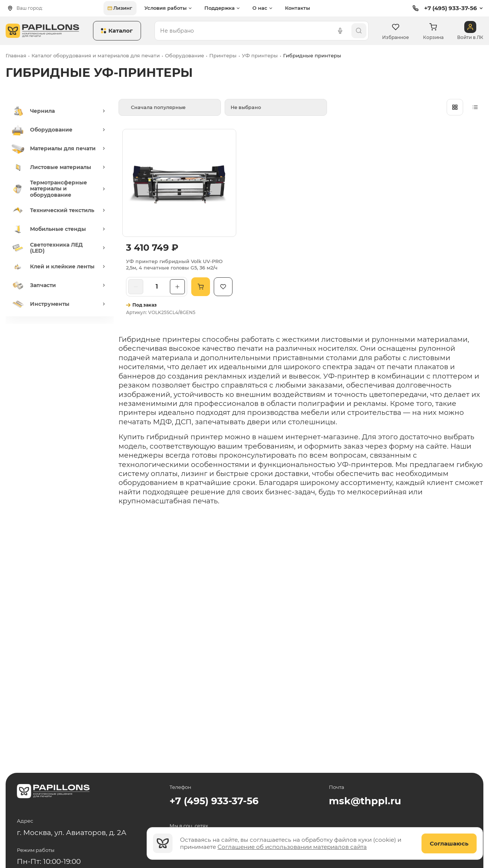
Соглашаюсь (449, 843)
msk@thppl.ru (365, 801)
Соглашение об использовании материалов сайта (292, 847)
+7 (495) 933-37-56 (444, 8)
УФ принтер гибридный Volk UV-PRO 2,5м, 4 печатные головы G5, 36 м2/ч (174, 265)
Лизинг (120, 8)
